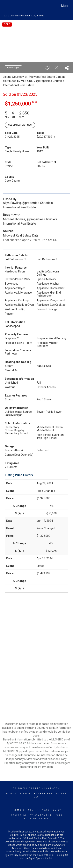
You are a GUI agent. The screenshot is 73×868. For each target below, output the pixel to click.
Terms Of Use (22, 810)
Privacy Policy (49, 810)
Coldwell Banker (27, 788)
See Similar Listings (20, 125)
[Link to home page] (6, 6)
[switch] (47, 68)
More (65, 6)
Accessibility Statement (31, 815)
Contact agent (13, 68)
